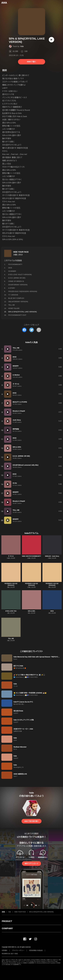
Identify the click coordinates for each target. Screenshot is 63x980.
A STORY (12, 288)
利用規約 (5, 950)
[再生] (51, 40)
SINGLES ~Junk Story (52, 556)
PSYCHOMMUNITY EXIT (17, 315)
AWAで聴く (31, 62)
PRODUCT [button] (7, 921)
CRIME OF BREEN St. (16, 281)
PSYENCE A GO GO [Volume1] (11, 584)
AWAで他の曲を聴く (31, 821)
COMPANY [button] (7, 928)
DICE (10, 268)
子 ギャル (11, 556)
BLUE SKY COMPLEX (16, 298)
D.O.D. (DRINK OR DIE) (17, 278)
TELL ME (12, 305)
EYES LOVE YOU (11, 611)
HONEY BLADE (14, 308)
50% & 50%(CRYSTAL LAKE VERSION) (41, 912)
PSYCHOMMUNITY (15, 264)
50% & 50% (31, 611)
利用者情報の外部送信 (36, 950)
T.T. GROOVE (13, 295)
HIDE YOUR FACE (21, 252)
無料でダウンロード (31, 864)
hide (22, 46)
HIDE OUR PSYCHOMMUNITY (31, 556)
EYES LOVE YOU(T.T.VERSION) (20, 275)
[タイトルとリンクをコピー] (39, 330)
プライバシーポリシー (18, 950)
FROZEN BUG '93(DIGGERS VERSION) (23, 291)
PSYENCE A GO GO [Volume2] (31, 584)
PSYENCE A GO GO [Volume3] (52, 584)
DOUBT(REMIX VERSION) (18, 285)
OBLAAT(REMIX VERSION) (18, 302)
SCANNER (12, 271)
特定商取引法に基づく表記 (10, 954)
